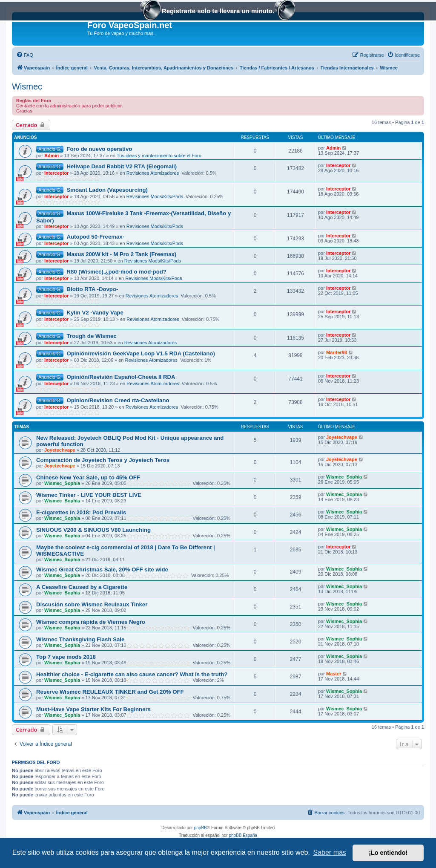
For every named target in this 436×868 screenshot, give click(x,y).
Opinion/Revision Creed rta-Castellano (118, 400)
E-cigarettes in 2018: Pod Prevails (81, 512)
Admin (52, 156)
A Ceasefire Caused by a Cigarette (82, 587)
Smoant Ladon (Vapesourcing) (107, 190)
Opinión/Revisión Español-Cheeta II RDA (121, 377)
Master (334, 674)
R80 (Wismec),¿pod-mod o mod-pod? (116, 272)
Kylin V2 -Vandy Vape (95, 313)
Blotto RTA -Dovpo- (92, 289)
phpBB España (243, 835)
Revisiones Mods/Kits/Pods (155, 196)
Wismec (27, 87)
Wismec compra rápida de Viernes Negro (91, 622)
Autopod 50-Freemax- (95, 237)
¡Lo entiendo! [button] (388, 853)
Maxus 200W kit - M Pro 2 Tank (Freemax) (121, 254)
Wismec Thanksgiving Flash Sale (80, 639)
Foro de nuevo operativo (99, 149)
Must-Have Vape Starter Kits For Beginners (93, 709)
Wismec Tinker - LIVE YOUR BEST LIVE (89, 495)
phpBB (201, 828)
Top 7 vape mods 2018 (66, 657)
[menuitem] (25, 55)
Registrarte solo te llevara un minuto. (218, 12)
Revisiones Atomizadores (153, 173)
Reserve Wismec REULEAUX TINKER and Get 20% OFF (110, 692)
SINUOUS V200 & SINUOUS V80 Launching (93, 530)
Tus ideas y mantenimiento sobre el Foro (159, 156)
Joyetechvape (60, 450)
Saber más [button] (330, 852)
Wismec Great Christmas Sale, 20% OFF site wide (102, 570)
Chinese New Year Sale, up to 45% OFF (88, 477)
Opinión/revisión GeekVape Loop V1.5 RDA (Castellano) (141, 353)
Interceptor (56, 173)
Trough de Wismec (91, 336)
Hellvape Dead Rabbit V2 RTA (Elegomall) (122, 166)
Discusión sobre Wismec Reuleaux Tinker (92, 604)
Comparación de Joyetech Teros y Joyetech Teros (103, 460)
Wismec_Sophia (62, 483)
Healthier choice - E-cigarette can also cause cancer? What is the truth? (132, 674)
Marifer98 (337, 352)
